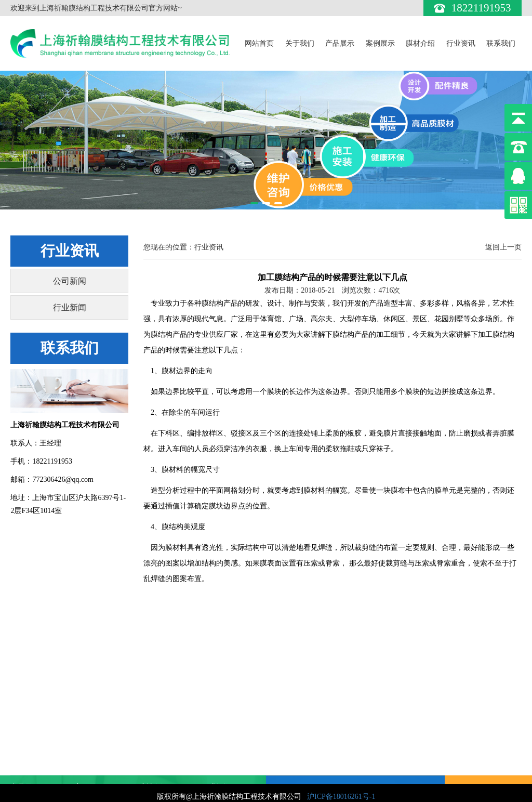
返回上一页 (503, 247)
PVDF (148, 730)
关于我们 (300, 43)
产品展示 (340, 43)
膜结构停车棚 (32, 769)
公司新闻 (70, 281)
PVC (145, 743)
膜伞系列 (25, 782)
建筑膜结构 (29, 730)
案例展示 (380, 43)
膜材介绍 (420, 43)
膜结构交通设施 (36, 743)
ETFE (147, 769)
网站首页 (259, 43)
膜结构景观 (29, 756)
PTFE (147, 756)
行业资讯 (461, 43)
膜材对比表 (156, 782)
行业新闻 (70, 307)
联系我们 (501, 43)
